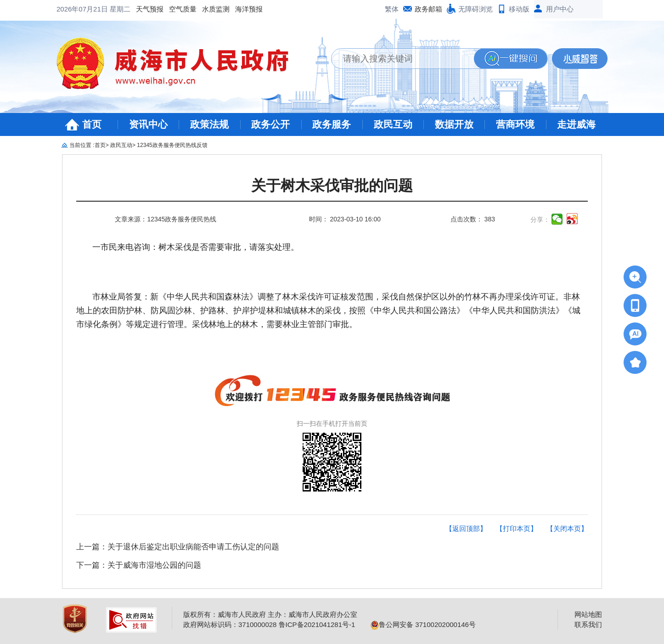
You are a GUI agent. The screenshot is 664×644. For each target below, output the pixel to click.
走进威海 (576, 124)
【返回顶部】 (466, 528)
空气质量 (109, 9)
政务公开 (270, 124)
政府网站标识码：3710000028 (230, 624)
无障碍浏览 (475, 9)
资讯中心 (148, 124)
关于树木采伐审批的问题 (332, 186)
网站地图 (588, 614)
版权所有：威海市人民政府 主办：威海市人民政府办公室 (270, 614)
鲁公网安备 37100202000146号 (423, 624)
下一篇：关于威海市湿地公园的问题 (139, 565)
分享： (540, 220)
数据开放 (454, 124)
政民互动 (393, 124)
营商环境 (515, 124)
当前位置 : (82, 145)
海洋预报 (175, 9)
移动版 (519, 9)
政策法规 (209, 124)
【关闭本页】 (567, 528)
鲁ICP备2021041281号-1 (317, 624)
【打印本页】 (517, 528)
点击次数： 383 (473, 219)
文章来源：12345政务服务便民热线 (166, 219)
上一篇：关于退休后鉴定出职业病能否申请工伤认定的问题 (178, 547)
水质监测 (142, 9)
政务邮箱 (428, 9)
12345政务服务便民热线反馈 (172, 145)
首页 (92, 124)
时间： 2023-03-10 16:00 (345, 219)
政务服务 (332, 124)
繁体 (392, 9)
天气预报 (76, 9)
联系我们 (588, 624)
